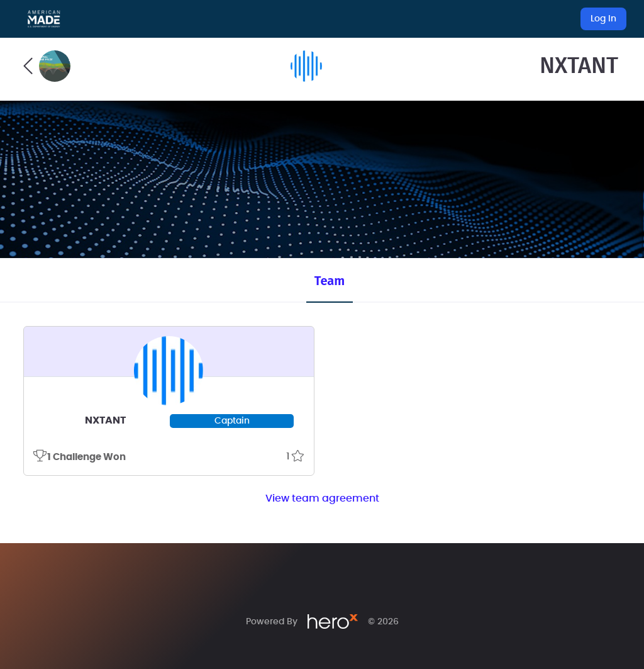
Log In (603, 19)
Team (330, 281)
